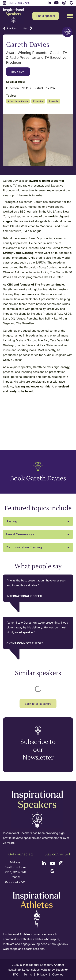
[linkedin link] (49, 2)
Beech (62, 970)
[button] (70, 16)
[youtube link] (56, 2)
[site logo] (13, 16)
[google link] (71, 2)
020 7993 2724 (15, 882)
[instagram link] (64, 2)
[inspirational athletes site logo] (37, 910)
